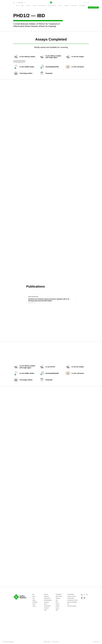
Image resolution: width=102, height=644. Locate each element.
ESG (68, 604)
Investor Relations (71, 594)
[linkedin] (14, 3)
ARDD (57, 610)
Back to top (96, 642)
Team (33, 598)
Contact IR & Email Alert (72, 606)
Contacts (34, 606)
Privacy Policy (56, 642)
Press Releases (59, 594)
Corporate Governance (71, 596)
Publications (58, 598)
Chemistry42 (46, 602)
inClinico (46, 604)
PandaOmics (46, 596)
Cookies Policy (47, 642)
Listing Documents (71, 598)
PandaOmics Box (47, 598)
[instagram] (22, 3)
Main (18, 6)
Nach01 (45, 610)
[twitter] (17, 3)
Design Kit (58, 606)
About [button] (22, 6)
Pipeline (35, 6)
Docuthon (66, 6)
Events (57, 602)
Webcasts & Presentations (72, 602)
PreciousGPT (74, 6)
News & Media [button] (42, 6)
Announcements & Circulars (72, 600)
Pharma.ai (46, 594)
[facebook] (24, 3)
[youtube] (19, 3)
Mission (34, 596)
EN (85, 3)
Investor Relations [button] (52, 6)
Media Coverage (59, 596)
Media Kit (57, 604)
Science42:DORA (47, 606)
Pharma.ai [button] (28, 6)
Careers (60, 6)
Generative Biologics (48, 600)
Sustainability (82, 6)
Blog (56, 600)
